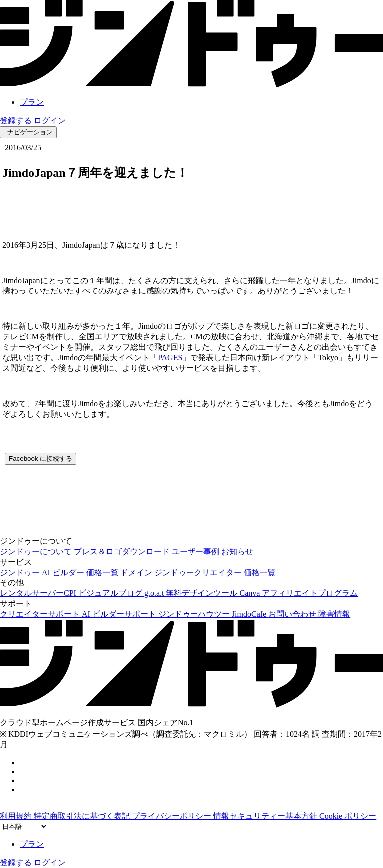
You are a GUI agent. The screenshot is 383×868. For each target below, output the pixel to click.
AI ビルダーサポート (120, 614)
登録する (17, 121)
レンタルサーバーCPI (39, 593)
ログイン (50, 121)
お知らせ (237, 551)
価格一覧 (103, 572)
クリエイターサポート (41, 614)
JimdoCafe (250, 614)
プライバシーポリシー (173, 816)
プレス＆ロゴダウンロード (123, 551)
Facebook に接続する (41, 458)
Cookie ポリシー (348, 816)
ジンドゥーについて (37, 551)
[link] (191, 85)
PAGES (170, 358)
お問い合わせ (293, 614)
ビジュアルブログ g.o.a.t (122, 593)
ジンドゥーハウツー (195, 614)
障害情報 (334, 614)
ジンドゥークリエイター (199, 572)
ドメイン (137, 572)
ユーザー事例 (196, 551)
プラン (32, 102)
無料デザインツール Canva (214, 593)
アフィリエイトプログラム (310, 593)
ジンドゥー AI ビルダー (43, 572)
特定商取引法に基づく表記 (83, 816)
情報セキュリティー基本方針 (266, 816)
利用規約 (17, 816)
